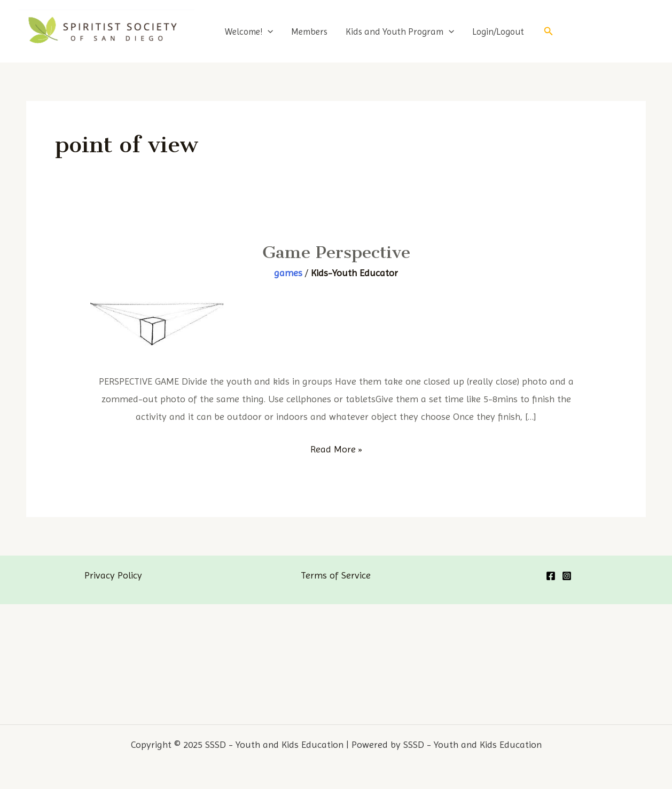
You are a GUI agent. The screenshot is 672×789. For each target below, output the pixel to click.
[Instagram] (567, 576)
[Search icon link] (549, 31)
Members (309, 32)
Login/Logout (498, 32)
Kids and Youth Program (400, 32)
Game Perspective (336, 252)
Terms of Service (336, 575)
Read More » (336, 449)
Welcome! (249, 32)
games (288, 273)
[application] (268, 32)
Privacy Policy (113, 575)
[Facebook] (551, 576)
